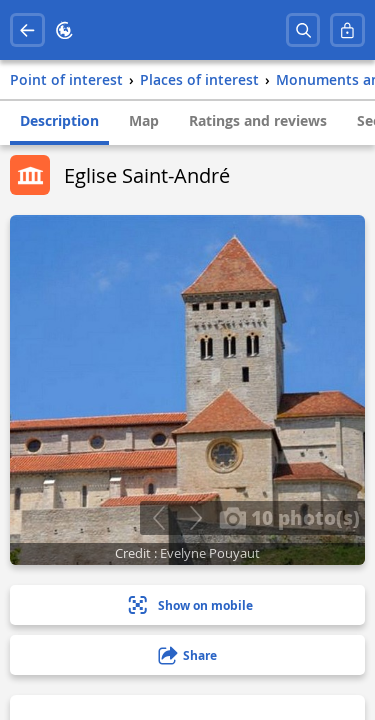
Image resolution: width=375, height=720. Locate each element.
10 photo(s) (289, 517)
